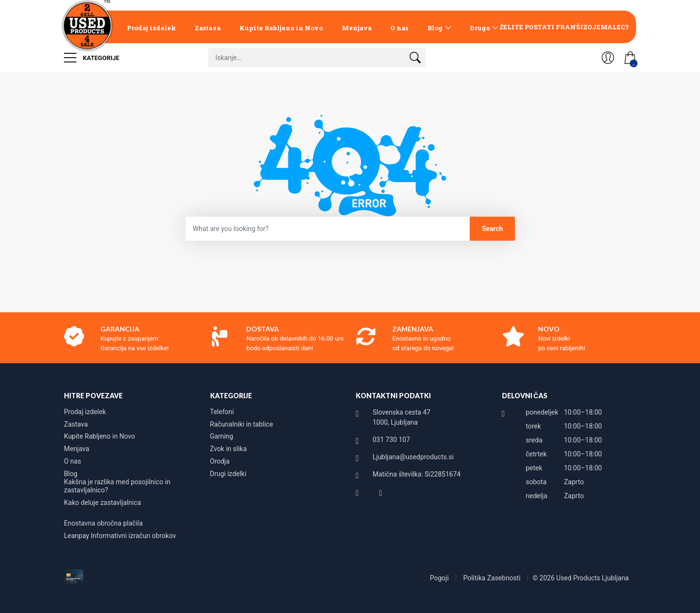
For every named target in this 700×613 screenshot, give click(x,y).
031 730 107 (391, 440)
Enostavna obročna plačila (103, 523)
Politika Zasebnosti (493, 578)
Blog (435, 28)
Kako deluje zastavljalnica (102, 503)
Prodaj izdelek (151, 28)
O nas (399, 28)
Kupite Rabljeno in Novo (281, 28)
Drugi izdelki (228, 474)
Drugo (480, 28)
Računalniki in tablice (242, 424)
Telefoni (222, 412)
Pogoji (440, 578)
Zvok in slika (229, 449)
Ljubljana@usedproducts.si (413, 457)
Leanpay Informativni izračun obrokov (120, 536)
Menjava (357, 28)
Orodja (220, 461)
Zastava (208, 28)
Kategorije (92, 58)
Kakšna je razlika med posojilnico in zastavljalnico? (117, 486)
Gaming (222, 436)
